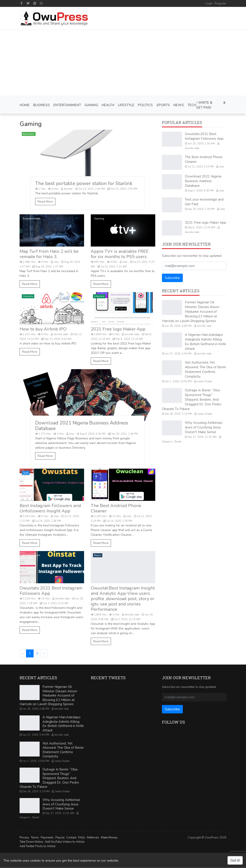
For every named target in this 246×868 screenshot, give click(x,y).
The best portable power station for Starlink (84, 183)
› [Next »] (44, 653)
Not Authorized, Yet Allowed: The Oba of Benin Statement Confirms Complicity (205, 369)
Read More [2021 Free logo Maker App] (101, 361)
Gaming (99, 219)
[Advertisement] (123, 63)
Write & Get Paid (204, 105)
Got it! (235, 860)
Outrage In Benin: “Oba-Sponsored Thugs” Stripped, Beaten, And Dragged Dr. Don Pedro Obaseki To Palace (192, 400)
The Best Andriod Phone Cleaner (116, 508)
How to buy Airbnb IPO (43, 329)
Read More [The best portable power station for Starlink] (45, 202)
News (98, 555)
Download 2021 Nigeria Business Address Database (82, 426)
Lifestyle (28, 296)
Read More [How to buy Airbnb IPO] (30, 352)
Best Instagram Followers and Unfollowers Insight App (50, 508)
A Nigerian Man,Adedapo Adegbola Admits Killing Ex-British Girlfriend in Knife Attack (206, 342)
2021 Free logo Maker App (118, 329)
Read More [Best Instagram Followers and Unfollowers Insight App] (30, 543)
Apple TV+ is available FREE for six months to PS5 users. (120, 254)
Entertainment (31, 219)
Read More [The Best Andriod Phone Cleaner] (101, 543)
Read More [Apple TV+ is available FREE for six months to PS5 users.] (101, 284)
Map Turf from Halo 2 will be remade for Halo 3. (49, 254)
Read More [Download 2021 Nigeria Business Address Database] (45, 456)
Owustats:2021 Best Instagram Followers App (51, 591)
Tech (26, 473)
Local (98, 473)
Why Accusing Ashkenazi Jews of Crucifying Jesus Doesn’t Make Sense (204, 427)
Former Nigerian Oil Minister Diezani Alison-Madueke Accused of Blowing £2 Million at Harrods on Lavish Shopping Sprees (191, 312)
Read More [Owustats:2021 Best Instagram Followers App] (30, 630)
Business (29, 134)
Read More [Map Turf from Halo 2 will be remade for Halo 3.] (30, 284)
